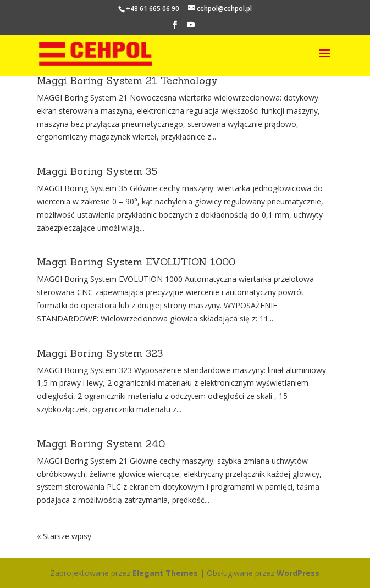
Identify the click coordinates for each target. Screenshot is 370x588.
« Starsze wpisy (64, 536)
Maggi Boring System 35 (97, 171)
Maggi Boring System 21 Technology (127, 81)
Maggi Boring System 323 (100, 353)
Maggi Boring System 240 (101, 444)
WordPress (298, 573)
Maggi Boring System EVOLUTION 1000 (136, 262)
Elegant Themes (165, 573)
